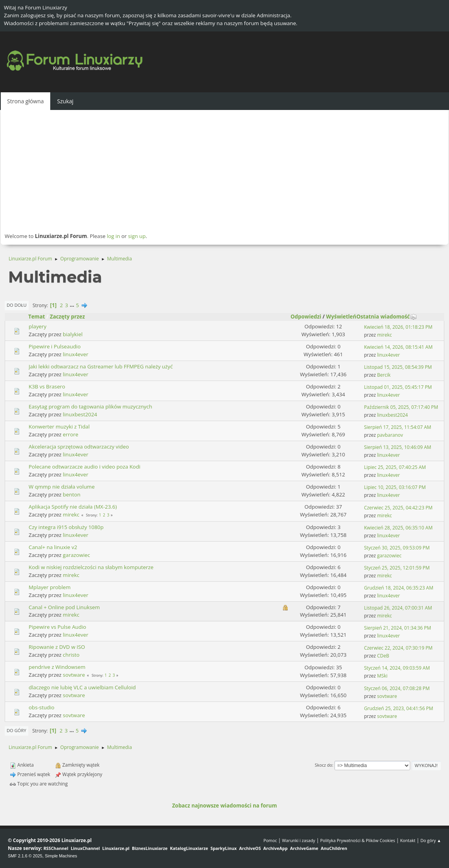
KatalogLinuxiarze (189, 848)
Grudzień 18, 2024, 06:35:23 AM (399, 588)
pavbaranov (390, 435)
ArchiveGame (304, 848)
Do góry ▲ (431, 840)
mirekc (385, 335)
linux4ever (76, 354)
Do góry (16, 730)
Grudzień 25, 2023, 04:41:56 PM (398, 708)
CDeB (383, 656)
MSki (382, 676)
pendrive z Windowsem (57, 667)
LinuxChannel (85, 848)
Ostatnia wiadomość (387, 317)
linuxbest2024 (80, 414)
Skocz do (323, 765)
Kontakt (408, 840)
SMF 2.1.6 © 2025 (25, 856)
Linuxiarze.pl (116, 848)
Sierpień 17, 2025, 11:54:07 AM (397, 427)
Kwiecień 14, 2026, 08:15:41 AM (398, 347)
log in (113, 236)
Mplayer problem (50, 587)
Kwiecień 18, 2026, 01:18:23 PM (398, 327)
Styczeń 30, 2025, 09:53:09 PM (397, 548)
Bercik (384, 375)
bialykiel (73, 334)
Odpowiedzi (306, 317)
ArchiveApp (276, 848)
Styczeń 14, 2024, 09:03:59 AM (397, 668)
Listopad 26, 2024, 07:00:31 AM (398, 608)
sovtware (74, 675)
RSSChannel (56, 848)
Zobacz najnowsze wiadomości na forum (224, 806)
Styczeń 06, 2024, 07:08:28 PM (397, 688)
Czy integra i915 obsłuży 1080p (66, 527)
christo (71, 655)
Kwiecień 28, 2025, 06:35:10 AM (398, 528)
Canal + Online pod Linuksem (64, 607)
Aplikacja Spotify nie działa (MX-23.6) (73, 507)
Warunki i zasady (299, 840)
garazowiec (76, 555)
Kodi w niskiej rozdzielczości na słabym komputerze (91, 567)
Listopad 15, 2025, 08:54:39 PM (398, 367)
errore (70, 434)
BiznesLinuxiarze (150, 848)
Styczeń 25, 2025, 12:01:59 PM (397, 568)
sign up (137, 236)
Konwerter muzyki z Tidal (59, 427)
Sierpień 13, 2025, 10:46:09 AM (397, 447)
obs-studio (42, 707)
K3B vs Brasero (47, 386)
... (73, 305)
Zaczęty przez (67, 317)
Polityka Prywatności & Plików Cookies (358, 840)
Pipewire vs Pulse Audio (57, 627)
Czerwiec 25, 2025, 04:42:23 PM (398, 508)
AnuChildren (334, 848)
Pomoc (270, 840)
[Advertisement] (224, 171)
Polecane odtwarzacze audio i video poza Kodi (85, 467)
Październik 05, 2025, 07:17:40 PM (401, 407)
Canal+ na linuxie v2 (53, 547)
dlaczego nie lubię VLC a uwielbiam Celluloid (82, 687)
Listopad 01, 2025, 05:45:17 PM (398, 387)
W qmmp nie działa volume (62, 487)
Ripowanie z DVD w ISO (57, 647)
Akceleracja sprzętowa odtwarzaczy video (79, 447)
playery (37, 326)
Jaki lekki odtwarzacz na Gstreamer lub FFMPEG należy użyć (101, 366)
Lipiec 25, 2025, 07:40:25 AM (395, 467)
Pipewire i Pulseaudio (55, 346)
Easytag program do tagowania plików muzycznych (90, 407)
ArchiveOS (250, 848)
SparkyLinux (224, 848)
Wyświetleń (341, 317)
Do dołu (17, 305)
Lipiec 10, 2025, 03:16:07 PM (395, 487)
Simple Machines (61, 856)
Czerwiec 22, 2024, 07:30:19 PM (398, 648)
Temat (37, 317)
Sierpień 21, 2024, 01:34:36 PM (397, 628)
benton (72, 494)
